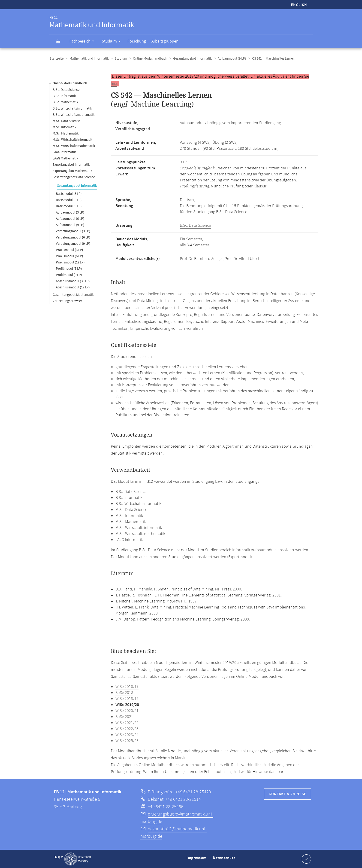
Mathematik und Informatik (88, 59)
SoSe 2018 (124, 693)
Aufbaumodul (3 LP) (70, 212)
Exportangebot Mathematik (72, 171)
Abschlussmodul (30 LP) (73, 281)
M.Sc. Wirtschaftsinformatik (72, 139)
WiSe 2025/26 (127, 741)
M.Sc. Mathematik (66, 133)
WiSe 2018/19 (127, 699)
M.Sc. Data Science (66, 121)
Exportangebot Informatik (71, 164)
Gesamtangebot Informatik (190, 59)
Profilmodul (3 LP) (69, 268)
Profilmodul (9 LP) (69, 275)
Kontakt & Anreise (288, 794)
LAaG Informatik (64, 152)
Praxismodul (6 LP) (69, 256)
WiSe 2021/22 (127, 723)
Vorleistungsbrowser (67, 301)
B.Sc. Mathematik (65, 102)
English (299, 5)
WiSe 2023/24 (127, 735)
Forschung (137, 41)
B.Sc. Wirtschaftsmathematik (74, 115)
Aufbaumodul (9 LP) (229, 59)
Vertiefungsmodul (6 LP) (73, 237)
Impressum (197, 860)
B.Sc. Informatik (64, 96)
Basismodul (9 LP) (69, 206)
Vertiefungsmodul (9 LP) (73, 243)
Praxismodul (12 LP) (70, 262)
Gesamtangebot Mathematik (73, 295)
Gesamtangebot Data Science (74, 177)
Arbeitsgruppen (165, 41)
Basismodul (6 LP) (69, 200)
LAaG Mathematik (65, 158)
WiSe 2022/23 (127, 729)
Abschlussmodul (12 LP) (73, 287)
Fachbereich (83, 42)
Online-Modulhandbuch (148, 59)
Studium (113, 42)
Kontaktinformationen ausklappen (306, 859)
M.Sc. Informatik (64, 127)
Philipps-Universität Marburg (72, 859)
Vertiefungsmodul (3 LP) (73, 231)
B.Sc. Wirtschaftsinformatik (72, 108)
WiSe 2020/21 (127, 711)
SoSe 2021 (124, 717)
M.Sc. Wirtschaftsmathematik (74, 146)
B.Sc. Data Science (66, 90)
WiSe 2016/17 (127, 687)
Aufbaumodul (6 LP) (70, 219)
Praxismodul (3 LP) (69, 250)
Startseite (56, 59)
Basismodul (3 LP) (69, 194)
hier (114, 83)
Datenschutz (225, 860)
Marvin (181, 758)
